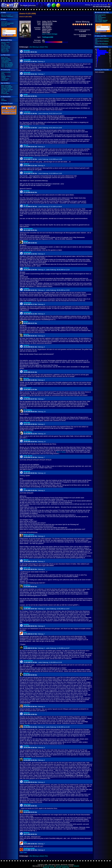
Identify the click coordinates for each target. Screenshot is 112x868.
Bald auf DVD (5, 51)
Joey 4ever (27, 804)
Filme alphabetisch (6, 67)
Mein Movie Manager (7, 90)
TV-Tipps (4, 44)
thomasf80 (27, 60)
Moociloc (27, 673)
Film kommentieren (100, 18)
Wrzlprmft (27, 440)
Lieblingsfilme (5, 61)
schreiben (4, 100)
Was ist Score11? (6, 15)
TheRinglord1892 (29, 849)
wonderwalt (27, 252)
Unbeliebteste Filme (7, 63)
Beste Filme (5, 57)
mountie (26, 811)
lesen (3, 99)
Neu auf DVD (5, 45)
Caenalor (27, 705)
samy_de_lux (28, 456)
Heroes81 (27, 50)
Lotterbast (27, 112)
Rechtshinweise (6, 24)
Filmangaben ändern (101, 22)
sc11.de (52, 867)
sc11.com (58, 867)
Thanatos (27, 397)
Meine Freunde (5, 91)
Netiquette (4, 26)
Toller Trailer (23, 853)
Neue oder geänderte (7, 64)
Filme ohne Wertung (7, 65)
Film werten (98, 16)
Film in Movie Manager (101, 20)
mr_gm (26, 205)
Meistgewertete (5, 59)
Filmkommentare (6, 72)
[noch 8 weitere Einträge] (50, 34)
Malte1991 (27, 423)
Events (3, 75)
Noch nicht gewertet (7, 87)
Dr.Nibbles (27, 585)
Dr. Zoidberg (28, 410)
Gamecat (27, 713)
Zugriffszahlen (5, 79)
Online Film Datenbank (101, 44)
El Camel (27, 191)
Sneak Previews (6, 47)
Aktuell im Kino (5, 42)
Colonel (26, 781)
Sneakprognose (6, 48)
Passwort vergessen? (7, 16)
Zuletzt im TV (5, 52)
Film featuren (99, 19)
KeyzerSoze (27, 759)
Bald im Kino (5, 49)
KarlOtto (26, 625)
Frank (25, 371)
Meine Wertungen (6, 86)
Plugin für (98, 33)
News (3, 73)
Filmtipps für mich (6, 88)
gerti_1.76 (27, 568)
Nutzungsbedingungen (7, 23)
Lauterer (26, 289)
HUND (26, 95)
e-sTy (25, 647)
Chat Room (4, 80)
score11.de (46, 867)
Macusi (26, 145)
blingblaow (27, 607)
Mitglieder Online (6, 76)
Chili (25, 632)
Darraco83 (27, 73)
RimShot (26, 126)
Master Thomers (29, 535)
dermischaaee (28, 158)
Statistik (3, 78)
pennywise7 (27, 388)
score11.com (66, 867)
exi (25, 489)
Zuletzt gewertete (6, 60)
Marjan (26, 241)
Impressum (4, 22)
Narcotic (26, 334)
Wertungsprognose (100, 15)
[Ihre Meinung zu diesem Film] (39, 47)
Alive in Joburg (61, 452)
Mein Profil (4, 92)
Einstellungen (5, 94)
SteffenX (26, 164)
